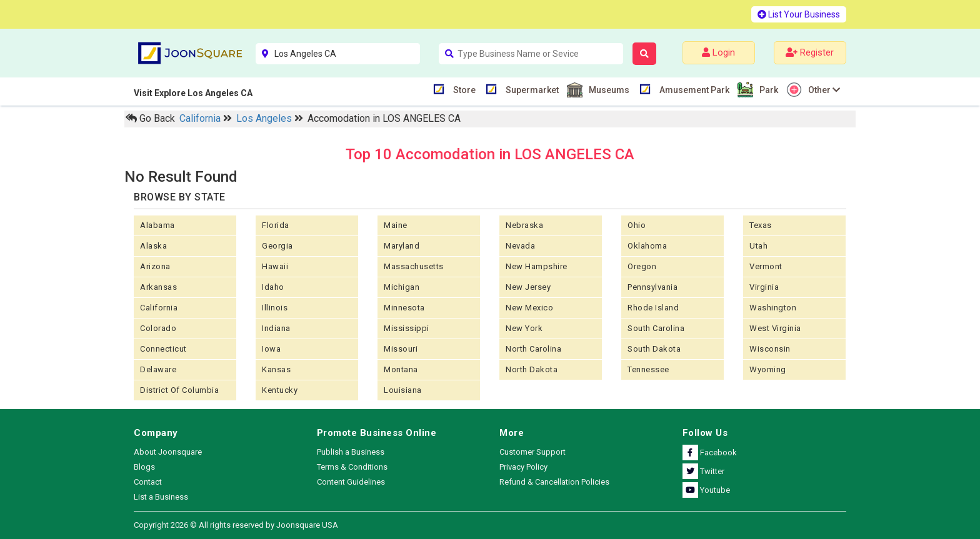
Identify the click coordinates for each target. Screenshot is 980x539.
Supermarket (531, 89)
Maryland (402, 246)
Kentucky (280, 390)
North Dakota (532, 369)
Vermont (766, 266)
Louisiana (403, 390)
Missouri (401, 349)
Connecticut (163, 349)
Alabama (157, 225)
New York (524, 328)
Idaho (273, 287)
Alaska (153, 246)
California (201, 118)
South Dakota (654, 349)
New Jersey (528, 287)
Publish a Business (351, 452)
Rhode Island (653, 308)
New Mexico (529, 308)
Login (718, 52)
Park (767, 90)
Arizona (155, 266)
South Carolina (656, 328)
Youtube (706, 490)
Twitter (703, 471)
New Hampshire (537, 266)
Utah (758, 246)
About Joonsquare (168, 452)
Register (810, 52)
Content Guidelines (351, 482)
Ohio (637, 225)
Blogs (144, 467)
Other (822, 90)
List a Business (161, 497)
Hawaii (275, 266)
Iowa (271, 349)
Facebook (710, 452)
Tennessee (648, 369)
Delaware (158, 369)
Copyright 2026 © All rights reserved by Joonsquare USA (236, 525)
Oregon (642, 266)
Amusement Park (693, 89)
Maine (396, 225)
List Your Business (799, 14)
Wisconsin (770, 349)
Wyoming (768, 369)
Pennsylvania (652, 287)
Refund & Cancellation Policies (554, 482)
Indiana (276, 328)
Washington (773, 308)
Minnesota (404, 308)
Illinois (275, 308)
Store (463, 89)
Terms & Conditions (352, 467)
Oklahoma (647, 246)
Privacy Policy (523, 467)
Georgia (277, 246)
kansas (276, 369)
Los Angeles (265, 118)
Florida (276, 225)
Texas (761, 225)
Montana (401, 369)
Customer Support (532, 452)
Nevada (520, 246)
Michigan (402, 287)
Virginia (764, 287)
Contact (148, 482)
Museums (607, 90)
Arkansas (158, 287)
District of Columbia (179, 390)
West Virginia (775, 328)
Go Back (150, 118)
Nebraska (524, 225)
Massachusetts (414, 266)
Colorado (158, 328)
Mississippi (407, 328)
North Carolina (533, 349)
